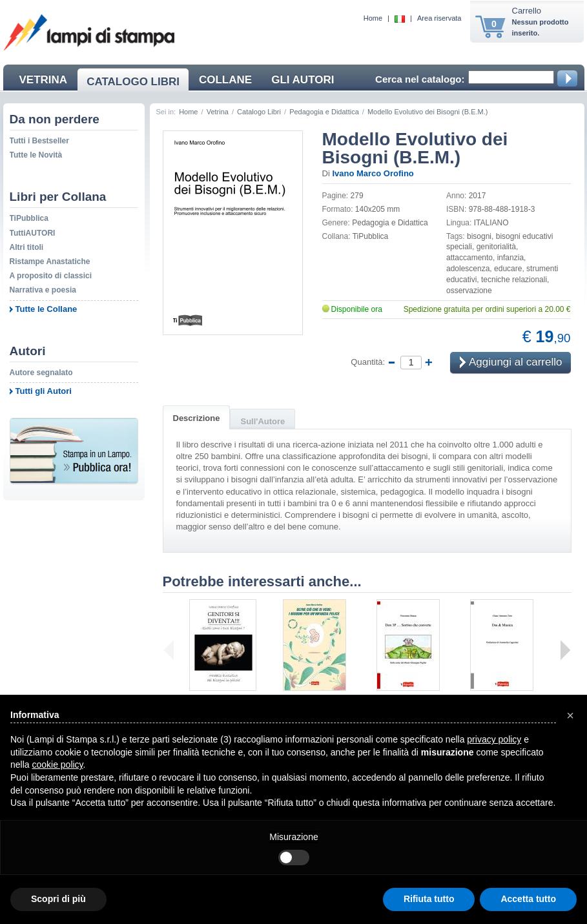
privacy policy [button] (494, 739)
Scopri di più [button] (58, 899)
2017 (478, 196)
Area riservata (439, 18)
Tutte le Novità (36, 155)
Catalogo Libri (259, 112)
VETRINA (44, 80)
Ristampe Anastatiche (50, 262)
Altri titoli (27, 247)
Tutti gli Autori (44, 391)
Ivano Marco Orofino (373, 173)
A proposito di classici (51, 276)
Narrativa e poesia (43, 290)
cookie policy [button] (57, 765)
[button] (570, 715)
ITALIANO (491, 223)
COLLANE (225, 80)
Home (373, 18)
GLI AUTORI (303, 80)
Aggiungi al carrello (511, 363)
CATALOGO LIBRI (133, 82)
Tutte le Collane (46, 309)
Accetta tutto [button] (528, 899)
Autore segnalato (41, 373)
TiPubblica (29, 218)
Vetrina (218, 112)
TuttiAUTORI (33, 233)
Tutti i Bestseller (39, 141)
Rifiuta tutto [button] (429, 899)
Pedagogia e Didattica (324, 112)
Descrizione (197, 418)
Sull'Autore (263, 421)
